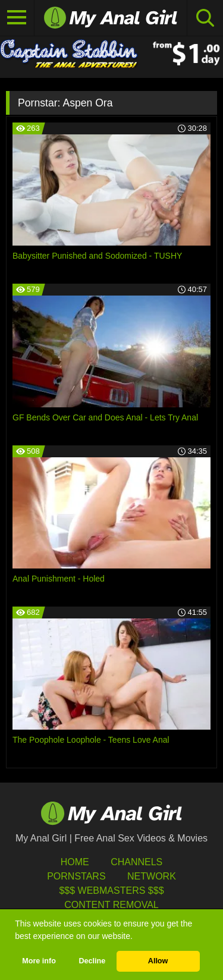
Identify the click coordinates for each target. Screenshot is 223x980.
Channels (136, 862)
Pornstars (76, 876)
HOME (75, 862)
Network (152, 876)
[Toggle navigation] (17, 18)
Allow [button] (158, 961)
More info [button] (39, 961)
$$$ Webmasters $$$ (111, 891)
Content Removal (111, 905)
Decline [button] (92, 961)
